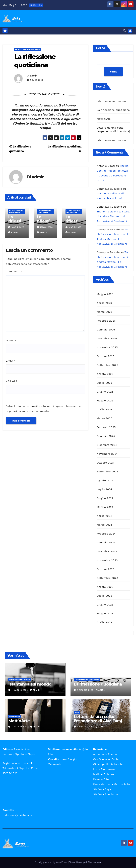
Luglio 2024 (104, 489)
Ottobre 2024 (106, 463)
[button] (124, 31)
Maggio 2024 (105, 507)
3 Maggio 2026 (86, 727)
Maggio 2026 (105, 294)
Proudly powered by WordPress (51, 862)
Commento (14, 271)
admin (34, 76)
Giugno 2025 (105, 392)
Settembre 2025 (107, 365)
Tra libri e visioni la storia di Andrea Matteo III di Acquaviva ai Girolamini (113, 216)
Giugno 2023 (105, 605)
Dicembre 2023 (107, 552)
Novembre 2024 (107, 454)
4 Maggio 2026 (20, 690)
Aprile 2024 (104, 516)
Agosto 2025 (105, 374)
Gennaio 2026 (106, 330)
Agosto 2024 (105, 481)
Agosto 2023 (105, 587)
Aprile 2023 (104, 622)
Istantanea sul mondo (111, 101)
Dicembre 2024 (107, 445)
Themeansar (94, 862)
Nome (11, 341)
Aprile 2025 (104, 410)
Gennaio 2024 (106, 543)
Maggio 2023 (105, 614)
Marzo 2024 (105, 525)
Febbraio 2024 (106, 534)
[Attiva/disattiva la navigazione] (65, 31)
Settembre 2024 (107, 472)
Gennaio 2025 (106, 436)
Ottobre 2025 (106, 356)
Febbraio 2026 (106, 321)
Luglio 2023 (104, 596)
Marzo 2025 (105, 418)
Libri (77, 712)
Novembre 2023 (107, 560)
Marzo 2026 (105, 312)
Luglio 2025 (104, 383)
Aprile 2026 (104, 303)
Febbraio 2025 (106, 427)
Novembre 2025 (107, 347)
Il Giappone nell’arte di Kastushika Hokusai (113, 194)
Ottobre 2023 (106, 569)
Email (11, 361)
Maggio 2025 (105, 401)
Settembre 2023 (107, 578)
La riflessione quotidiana (27, 49)
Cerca (100, 48)
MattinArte (104, 119)
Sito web (12, 381)
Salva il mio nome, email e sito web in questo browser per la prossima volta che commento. (44, 409)
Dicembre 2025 (107, 339)
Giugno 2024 (105, 498)
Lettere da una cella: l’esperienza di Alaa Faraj (98, 719)
